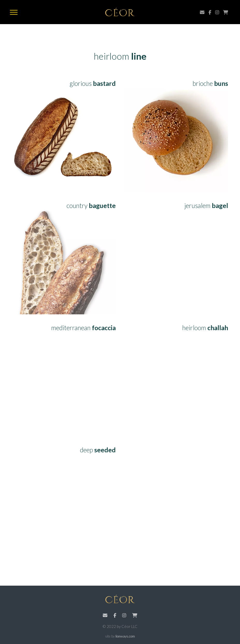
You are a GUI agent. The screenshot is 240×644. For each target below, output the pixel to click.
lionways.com (125, 636)
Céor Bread (120, 12)
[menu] (14, 13)
